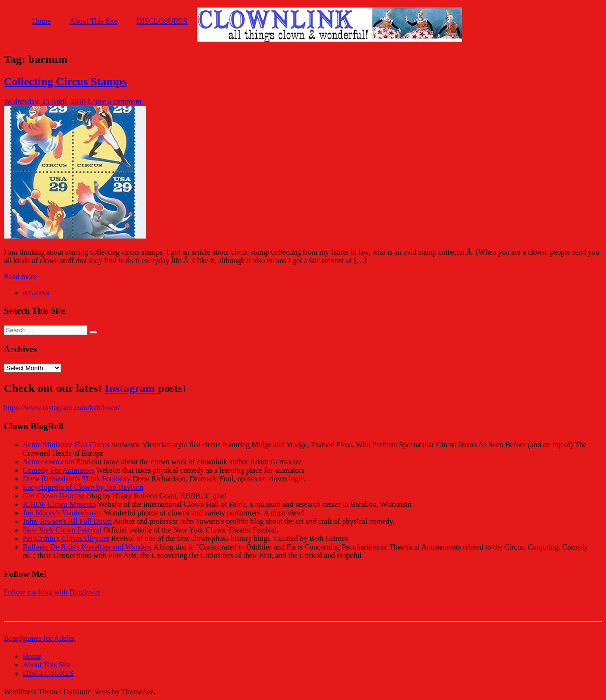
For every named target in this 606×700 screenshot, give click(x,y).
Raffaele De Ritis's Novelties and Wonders (87, 547)
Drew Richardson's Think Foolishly (77, 479)
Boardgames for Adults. (40, 638)
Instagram (131, 388)
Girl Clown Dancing (54, 496)
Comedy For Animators (58, 470)
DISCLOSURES (162, 21)
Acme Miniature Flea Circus (66, 445)
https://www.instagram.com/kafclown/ (62, 408)
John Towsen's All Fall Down (67, 521)
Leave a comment (115, 102)
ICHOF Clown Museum (59, 504)
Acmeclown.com (49, 462)
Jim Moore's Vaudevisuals (62, 513)
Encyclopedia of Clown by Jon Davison (83, 487)
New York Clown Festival (62, 530)
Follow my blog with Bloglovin (52, 592)
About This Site (94, 21)
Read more (20, 277)
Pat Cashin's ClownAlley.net (66, 538)
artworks (36, 293)
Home (41, 21)
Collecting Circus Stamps (65, 81)
